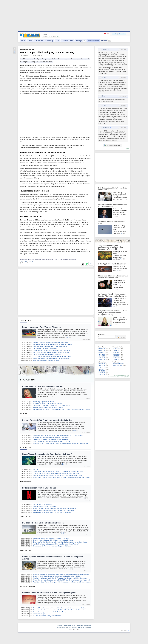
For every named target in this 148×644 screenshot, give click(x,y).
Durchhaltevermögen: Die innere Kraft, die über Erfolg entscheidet (53, 612)
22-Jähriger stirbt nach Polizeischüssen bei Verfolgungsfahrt (51, 350)
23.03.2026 (102, 375)
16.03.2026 (117, 360)
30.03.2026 (102, 360)
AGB (73, 626)
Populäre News (118, 364)
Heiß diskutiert (118, 366)
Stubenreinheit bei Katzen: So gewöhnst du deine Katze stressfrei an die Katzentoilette (59, 610)
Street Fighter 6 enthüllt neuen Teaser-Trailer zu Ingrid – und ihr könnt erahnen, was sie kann (61, 477)
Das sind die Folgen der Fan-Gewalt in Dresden (43, 523)
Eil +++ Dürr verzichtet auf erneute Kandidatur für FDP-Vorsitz (52, 356)
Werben (104, 41)
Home (59, 628)
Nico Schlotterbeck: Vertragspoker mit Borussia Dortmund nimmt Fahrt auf (56, 544)
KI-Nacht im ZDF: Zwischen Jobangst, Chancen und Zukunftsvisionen (54, 508)
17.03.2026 (117, 358)
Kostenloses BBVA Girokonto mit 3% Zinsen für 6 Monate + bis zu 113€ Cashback (58, 436)
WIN (72, 41)
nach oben (124, 630)
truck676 (105, 50)
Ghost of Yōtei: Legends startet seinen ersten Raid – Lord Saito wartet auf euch (57, 475)
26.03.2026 (102, 369)
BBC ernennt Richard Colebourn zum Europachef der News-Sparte (53, 510)
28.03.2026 (102, 366)
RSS (90, 628)
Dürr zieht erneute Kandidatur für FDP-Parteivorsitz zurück (51, 352)
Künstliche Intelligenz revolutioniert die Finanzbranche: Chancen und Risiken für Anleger (60, 578)
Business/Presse (28, 586)
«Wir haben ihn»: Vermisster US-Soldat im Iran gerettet (50, 346)
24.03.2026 (102, 373)
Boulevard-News (28, 380)
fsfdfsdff (35, 469)
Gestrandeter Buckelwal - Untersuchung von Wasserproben (51, 358)
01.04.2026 (102, 356)
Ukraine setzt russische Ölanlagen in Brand (46, 360)
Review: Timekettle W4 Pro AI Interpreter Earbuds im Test (47, 420)
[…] (67, 337)
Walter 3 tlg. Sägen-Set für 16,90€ (43, 402)
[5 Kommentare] (25, 263)
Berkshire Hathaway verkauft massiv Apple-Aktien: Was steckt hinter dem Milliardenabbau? (61, 574)
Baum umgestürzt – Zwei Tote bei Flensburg (42, 327)
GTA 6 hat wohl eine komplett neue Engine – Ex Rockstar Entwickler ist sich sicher (58, 471)
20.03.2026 (117, 352)
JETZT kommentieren (113, 145)
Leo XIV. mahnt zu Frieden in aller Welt (45, 348)
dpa (42, 56)
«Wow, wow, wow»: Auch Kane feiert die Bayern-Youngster (51, 538)
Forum (30, 41)
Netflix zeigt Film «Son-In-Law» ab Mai (39, 488)
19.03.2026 (117, 354)
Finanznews (26, 550)
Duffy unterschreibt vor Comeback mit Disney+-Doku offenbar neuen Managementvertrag (112, 313)
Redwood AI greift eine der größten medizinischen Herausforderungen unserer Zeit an (59, 608)
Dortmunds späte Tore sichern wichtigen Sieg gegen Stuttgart (52, 546)
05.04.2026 (102, 349)
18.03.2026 (117, 356)
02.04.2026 (102, 354)
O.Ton (104, 96)
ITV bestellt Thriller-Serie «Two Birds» (44, 506)
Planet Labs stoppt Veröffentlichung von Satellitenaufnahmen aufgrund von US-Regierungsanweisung (64, 582)
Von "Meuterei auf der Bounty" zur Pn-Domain (47, 616)
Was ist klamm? (93, 41)
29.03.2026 (102, 364)
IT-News (24, 414)
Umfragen (81, 41)
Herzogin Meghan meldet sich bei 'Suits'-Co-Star (48, 408)
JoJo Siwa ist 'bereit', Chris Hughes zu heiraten (47, 404)
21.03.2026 (117, 351)
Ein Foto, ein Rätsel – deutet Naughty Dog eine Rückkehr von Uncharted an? (57, 473)
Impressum (88, 626)
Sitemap (59, 626)
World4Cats (106, 128)
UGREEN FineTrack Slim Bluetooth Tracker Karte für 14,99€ (51, 441)
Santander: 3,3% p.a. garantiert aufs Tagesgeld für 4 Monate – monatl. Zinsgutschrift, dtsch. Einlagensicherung (67, 443)
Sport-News (26, 516)
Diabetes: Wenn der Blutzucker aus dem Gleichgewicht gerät (49, 593)
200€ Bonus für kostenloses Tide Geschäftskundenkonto (50, 439)
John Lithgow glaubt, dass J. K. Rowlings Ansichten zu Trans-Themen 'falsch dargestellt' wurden (62, 410)
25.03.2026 (102, 371)
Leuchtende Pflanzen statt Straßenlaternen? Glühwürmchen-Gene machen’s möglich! (111, 247)
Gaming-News (26, 448)
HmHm (104, 77)
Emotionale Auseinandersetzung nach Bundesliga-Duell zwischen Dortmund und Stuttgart (60, 542)
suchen (121, 337)
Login (115, 34)
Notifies (127, 377)
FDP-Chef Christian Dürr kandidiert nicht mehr (47, 354)
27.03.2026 (102, 367)
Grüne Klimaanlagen (39, 614)
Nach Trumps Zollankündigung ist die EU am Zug (47, 52)
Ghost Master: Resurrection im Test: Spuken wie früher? (47, 454)
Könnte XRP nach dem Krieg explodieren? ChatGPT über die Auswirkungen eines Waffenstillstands (63, 580)
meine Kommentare (114, 377)
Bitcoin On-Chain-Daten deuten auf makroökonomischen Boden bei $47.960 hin (57, 576)
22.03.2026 (117, 349)
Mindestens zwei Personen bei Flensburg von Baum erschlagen (52, 344)
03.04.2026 (102, 352)
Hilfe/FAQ (81, 628)
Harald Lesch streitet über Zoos (42, 504)
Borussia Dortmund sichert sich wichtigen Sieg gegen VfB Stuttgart (53, 540)
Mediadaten (80, 626)
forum (128, 149)
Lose (57, 41)
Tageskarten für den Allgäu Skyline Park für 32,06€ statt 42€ (51, 406)
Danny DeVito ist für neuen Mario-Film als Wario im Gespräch (52, 512)
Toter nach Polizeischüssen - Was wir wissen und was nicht (51, 342)
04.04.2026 (102, 351)
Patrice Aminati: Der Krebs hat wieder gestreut (43, 386)
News (23, 41)
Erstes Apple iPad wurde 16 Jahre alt (112, 264)
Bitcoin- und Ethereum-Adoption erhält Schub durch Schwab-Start (113, 277)
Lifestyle (65, 41)
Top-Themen (26, 321)
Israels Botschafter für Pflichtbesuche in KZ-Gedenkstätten (112, 206)
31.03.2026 (102, 358)
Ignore (122, 377)
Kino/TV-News (26, 481)
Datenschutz (67, 626)
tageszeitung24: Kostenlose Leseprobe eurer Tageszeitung (51, 437)
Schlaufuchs (39, 41)
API (86, 628)
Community (49, 41)
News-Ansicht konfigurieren (122, 375)
